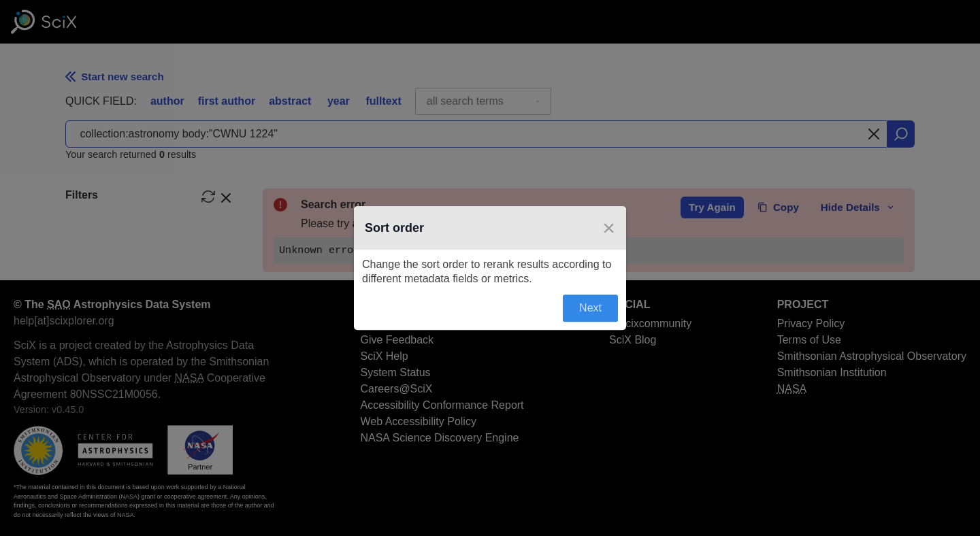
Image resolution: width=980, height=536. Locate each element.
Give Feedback (397, 340)
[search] (901, 134)
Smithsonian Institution (832, 372)
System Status (395, 372)
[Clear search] (874, 134)
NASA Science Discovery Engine (439, 438)
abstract (290, 101)
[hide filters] (226, 197)
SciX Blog (633, 340)
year (339, 101)
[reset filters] (208, 197)
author (167, 101)
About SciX (387, 323)
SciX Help (384, 356)
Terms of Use (809, 340)
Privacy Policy (811, 323)
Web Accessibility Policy (418, 421)
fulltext (383, 101)
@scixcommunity (650, 323)
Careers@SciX (396, 389)
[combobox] (483, 101)
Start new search (115, 77)
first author (227, 101)
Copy (778, 207)
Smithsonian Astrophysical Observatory (872, 356)
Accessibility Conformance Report (442, 405)
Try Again (712, 207)
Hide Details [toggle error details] (858, 207)
